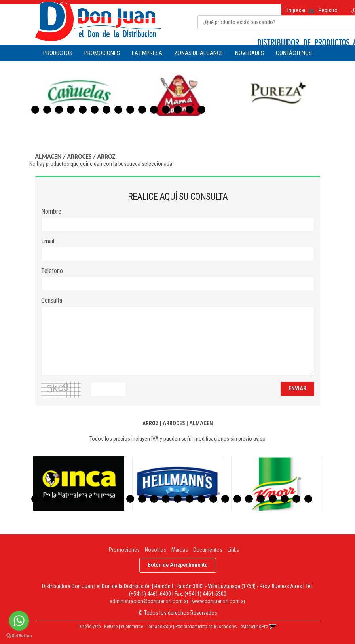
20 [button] (261, 499)
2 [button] (47, 110)
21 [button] (273, 499)
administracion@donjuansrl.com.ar (149, 601)
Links (233, 550)
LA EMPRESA (147, 53)
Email (48, 241)
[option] (79, 94)
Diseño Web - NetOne (98, 627)
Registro (328, 10)
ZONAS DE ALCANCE (199, 53)
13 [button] (178, 110)
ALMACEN (48, 156)
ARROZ (106, 156)
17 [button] (225, 499)
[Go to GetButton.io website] (19, 636)
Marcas (180, 550)
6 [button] (95, 110)
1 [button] (35, 110)
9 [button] (130, 110)
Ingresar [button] (296, 10)
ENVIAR (297, 388)
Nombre (51, 211)
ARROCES (79, 156)
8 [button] (118, 110)
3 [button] (59, 110)
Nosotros (156, 550)
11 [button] (154, 110)
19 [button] (249, 499)
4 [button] (71, 110)
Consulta (52, 300)
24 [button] (308, 499)
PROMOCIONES (102, 53)
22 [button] (285, 499)
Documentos (208, 550)
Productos (58, 53)
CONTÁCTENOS (294, 53)
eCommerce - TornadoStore (146, 627)
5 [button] (83, 110)
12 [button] (166, 110)
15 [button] (201, 110)
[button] (309, 9)
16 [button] (213, 499)
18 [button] (237, 499)
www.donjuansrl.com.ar (219, 601)
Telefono (52, 271)
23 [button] (296, 499)
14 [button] (190, 110)
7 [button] (106, 110)
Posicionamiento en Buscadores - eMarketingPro (222, 627)
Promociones (124, 550)
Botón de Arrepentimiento (178, 565)
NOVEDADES (250, 53)
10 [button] (142, 110)
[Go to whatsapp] (19, 621)
